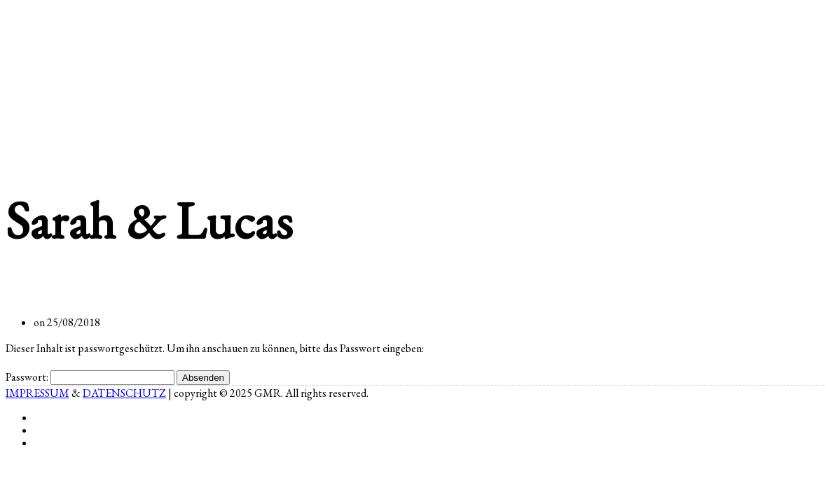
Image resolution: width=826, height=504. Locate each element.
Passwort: (90, 377)
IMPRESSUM (37, 393)
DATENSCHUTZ (124, 393)
